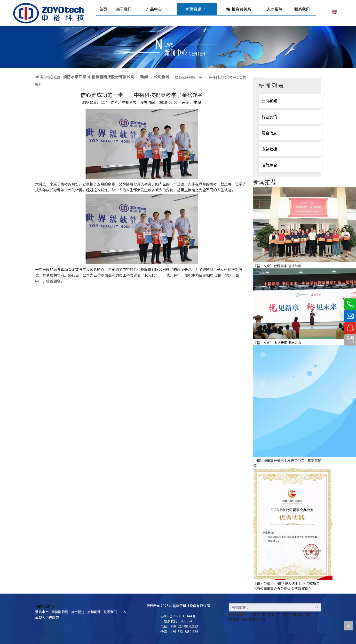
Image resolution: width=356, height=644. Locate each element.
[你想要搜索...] (271, 607)
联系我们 (110, 612)
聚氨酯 (234, 619)
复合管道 (78, 612)
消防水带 (42, 612)
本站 (198, 102)
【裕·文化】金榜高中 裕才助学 (277, 266)
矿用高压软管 (300, 614)
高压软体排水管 (253, 619)
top (348, 626)
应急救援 (269, 149)
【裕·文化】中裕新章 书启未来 (277, 343)
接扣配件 (94, 612)
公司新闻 (269, 101)
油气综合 (269, 165)
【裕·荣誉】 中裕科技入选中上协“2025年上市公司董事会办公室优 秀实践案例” (286, 586)
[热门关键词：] (317, 607)
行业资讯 (269, 117)
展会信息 (269, 133)
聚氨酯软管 (60, 612)
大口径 (282, 614)
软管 (271, 614)
